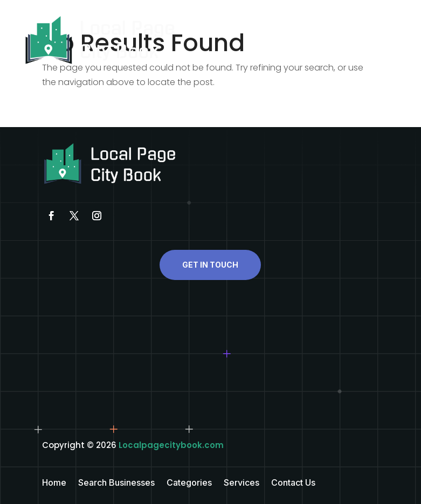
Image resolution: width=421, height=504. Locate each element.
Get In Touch (210, 265)
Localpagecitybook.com (171, 445)
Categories (189, 483)
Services (241, 483)
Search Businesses (116, 483)
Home (54, 483)
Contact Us (293, 483)
